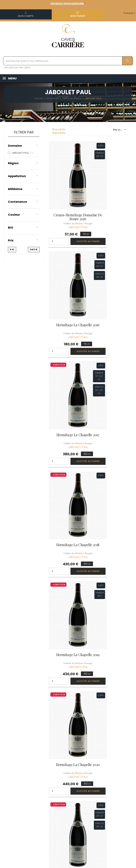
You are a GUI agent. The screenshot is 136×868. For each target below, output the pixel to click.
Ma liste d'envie (86, 784)
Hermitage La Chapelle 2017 (68, 281)
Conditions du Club (116, 763)
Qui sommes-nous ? (67, 752)
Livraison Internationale (68, 3)
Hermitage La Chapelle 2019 (68, 368)
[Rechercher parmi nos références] (68, 61)
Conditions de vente (67, 772)
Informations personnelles (90, 755)
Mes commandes (90, 765)
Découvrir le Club (115, 750)
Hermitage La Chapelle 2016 (112, 194)
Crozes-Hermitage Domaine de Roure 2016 (68, 194)
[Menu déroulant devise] (129, 13)
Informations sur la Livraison (68, 762)
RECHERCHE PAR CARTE (17, 68)
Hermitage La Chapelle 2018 (112, 281)
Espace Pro (66, 809)
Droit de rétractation (66, 801)
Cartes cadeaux (87, 794)
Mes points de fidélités (90, 774)
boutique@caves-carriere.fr (23, 768)
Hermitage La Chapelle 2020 (112, 368)
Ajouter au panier (77, 218)
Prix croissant (121, 130)
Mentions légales (65, 781)
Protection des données (68, 791)
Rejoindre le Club (115, 756)
